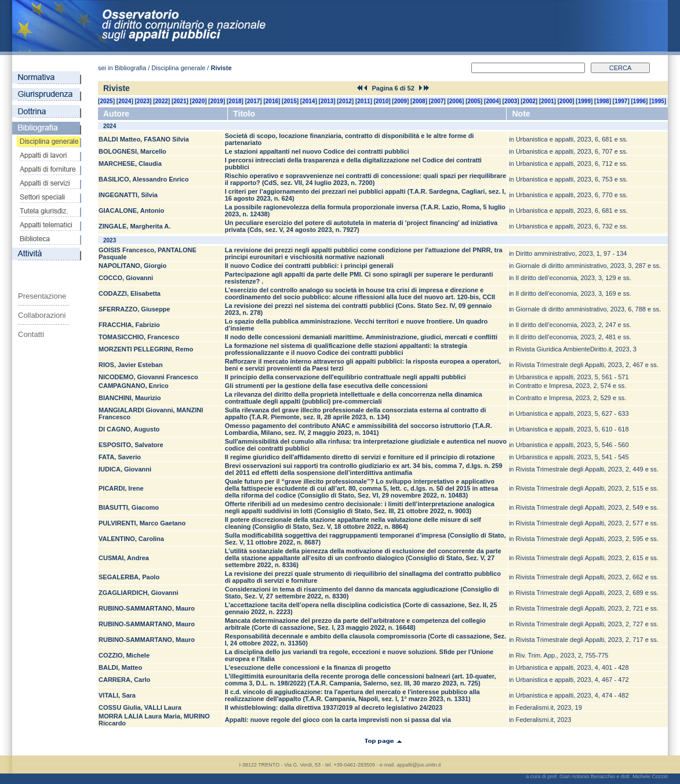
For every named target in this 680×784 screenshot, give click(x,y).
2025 (106, 101)
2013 (327, 101)
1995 (658, 101)
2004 (492, 101)
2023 (143, 101)
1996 (639, 101)
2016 (272, 101)
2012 (346, 101)
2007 (437, 101)
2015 (290, 101)
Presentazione (42, 296)
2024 (125, 101)
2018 (235, 101)
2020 (198, 101)
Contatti (31, 334)
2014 (308, 101)
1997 (621, 101)
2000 (566, 101)
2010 (382, 101)
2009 (401, 101)
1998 (602, 101)
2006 (456, 101)
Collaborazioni (42, 315)
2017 (253, 101)
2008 (419, 101)
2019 (217, 101)
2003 (511, 101)
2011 (363, 101)
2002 (529, 101)
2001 (547, 101)
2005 (474, 101)
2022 (162, 101)
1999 (584, 101)
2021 (180, 101)
